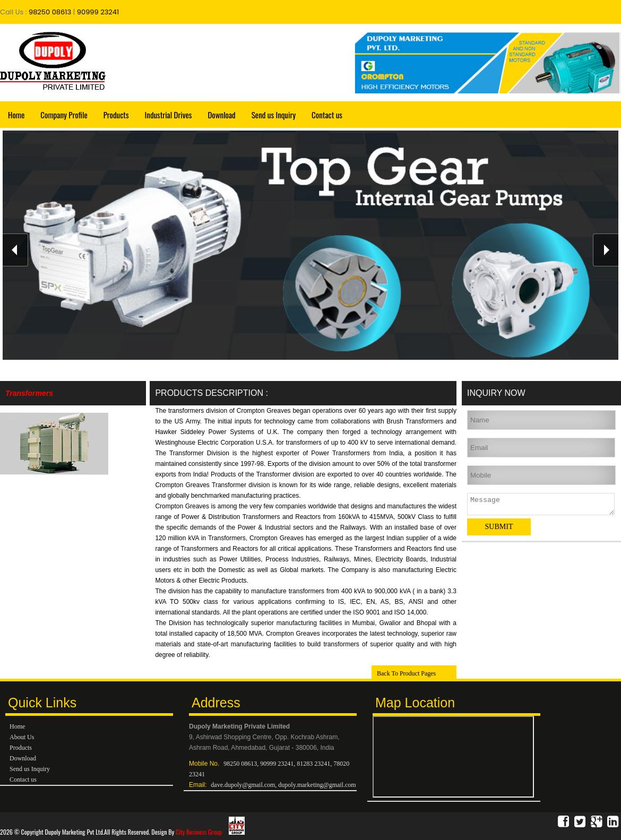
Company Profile (64, 115)
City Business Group (210, 832)
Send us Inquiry (274, 115)
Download (221, 115)
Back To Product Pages (406, 673)
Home (16, 115)
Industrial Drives (169, 115)
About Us (22, 737)
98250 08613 (49, 12)
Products (116, 115)
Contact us (327, 115)
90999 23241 (98, 12)
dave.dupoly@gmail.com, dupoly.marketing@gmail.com (283, 785)
